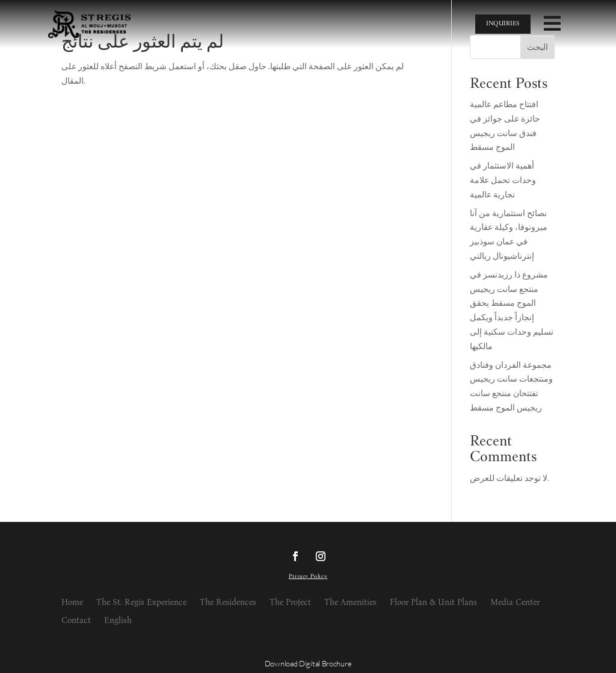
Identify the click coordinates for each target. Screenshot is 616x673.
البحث (537, 48)
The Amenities (350, 603)
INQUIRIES (503, 24)
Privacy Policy (308, 577)
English (118, 621)
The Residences (228, 603)
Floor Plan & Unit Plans (433, 603)
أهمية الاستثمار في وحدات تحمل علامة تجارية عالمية (503, 181)
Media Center (515, 603)
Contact (76, 621)
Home (72, 603)
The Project (290, 603)
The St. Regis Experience (141, 603)
